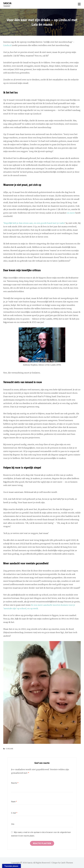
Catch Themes (67, 863)
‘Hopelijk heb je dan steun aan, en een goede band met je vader (34, 223)
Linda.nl (8, 45)
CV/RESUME (9, 749)
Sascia (7, 3)
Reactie (15, 783)
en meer (71, 213)
